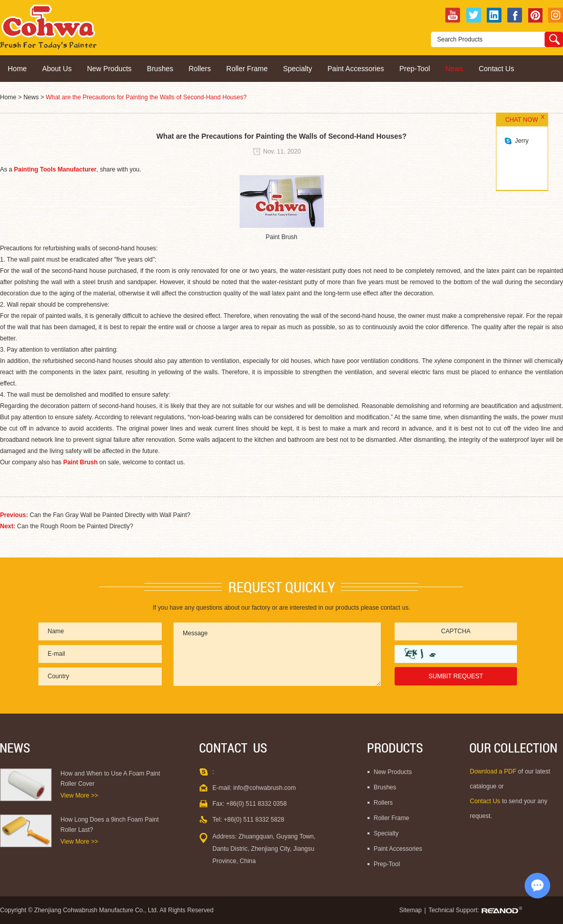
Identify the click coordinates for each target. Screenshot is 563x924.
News (454, 69)
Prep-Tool (415, 69)
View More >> (79, 796)
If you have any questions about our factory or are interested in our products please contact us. (282, 608)
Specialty (298, 69)
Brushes (160, 69)
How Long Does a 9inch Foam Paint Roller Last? (110, 825)
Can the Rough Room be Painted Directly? (75, 526)
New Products (109, 69)
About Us (57, 69)
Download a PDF (494, 771)
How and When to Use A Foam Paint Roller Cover (110, 779)
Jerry (522, 141)
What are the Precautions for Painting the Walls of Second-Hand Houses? (146, 97)
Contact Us (496, 69)
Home (17, 69)
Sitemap (410, 910)
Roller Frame (247, 69)
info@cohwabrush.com (265, 788)
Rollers (200, 69)
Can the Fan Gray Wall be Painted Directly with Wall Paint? (110, 515)
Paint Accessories (356, 69)
